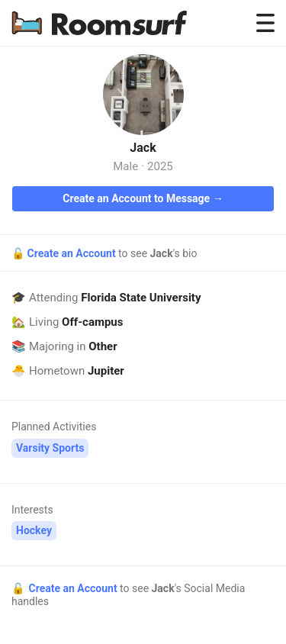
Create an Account (72, 253)
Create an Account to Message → (143, 198)
